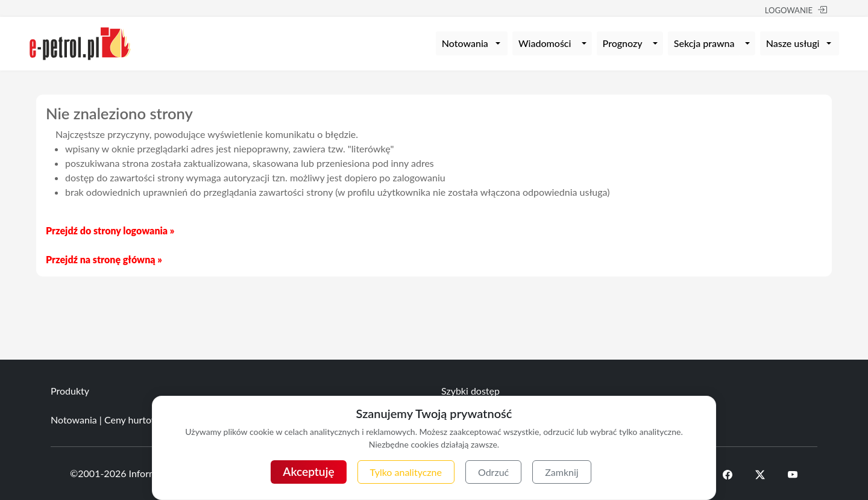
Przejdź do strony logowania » (110, 230)
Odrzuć (493, 472)
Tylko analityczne (406, 472)
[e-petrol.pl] (80, 42)
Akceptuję (308, 471)
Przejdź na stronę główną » (104, 259)
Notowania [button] (465, 43)
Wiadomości (545, 43)
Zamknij (561, 472)
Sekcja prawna (704, 43)
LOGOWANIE (796, 10)
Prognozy (623, 43)
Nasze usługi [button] (793, 43)
